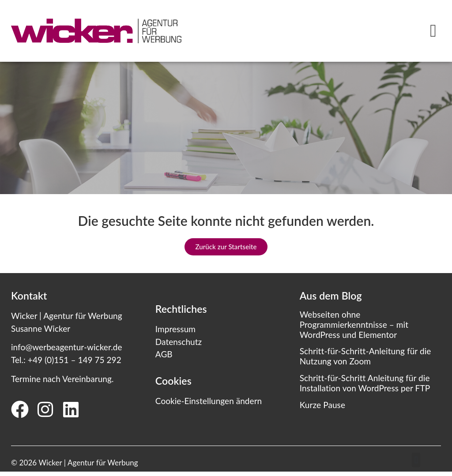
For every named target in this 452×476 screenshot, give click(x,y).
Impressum (175, 329)
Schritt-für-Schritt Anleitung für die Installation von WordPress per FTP (365, 383)
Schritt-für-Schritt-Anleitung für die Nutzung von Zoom (365, 356)
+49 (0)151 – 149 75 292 (75, 360)
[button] (433, 31)
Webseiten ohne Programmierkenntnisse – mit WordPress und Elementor (354, 324)
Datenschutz (179, 342)
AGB (164, 354)
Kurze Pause (322, 405)
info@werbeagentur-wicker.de (66, 347)
